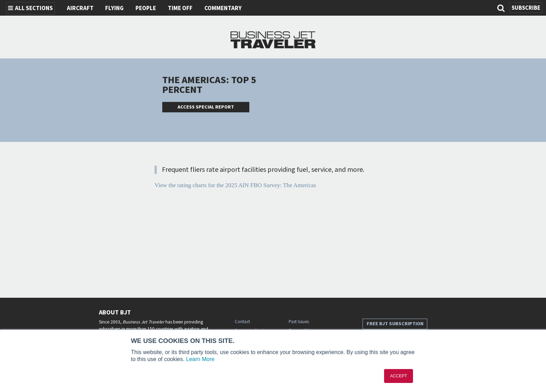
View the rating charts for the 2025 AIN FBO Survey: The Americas (235, 185)
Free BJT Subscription (395, 324)
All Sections (30, 8)
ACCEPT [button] (399, 376)
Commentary (223, 8)
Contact (242, 322)
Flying (114, 8)
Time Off (180, 8)
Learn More (200, 359)
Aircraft (80, 8)
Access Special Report (206, 107)
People (146, 8)
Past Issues (299, 322)
